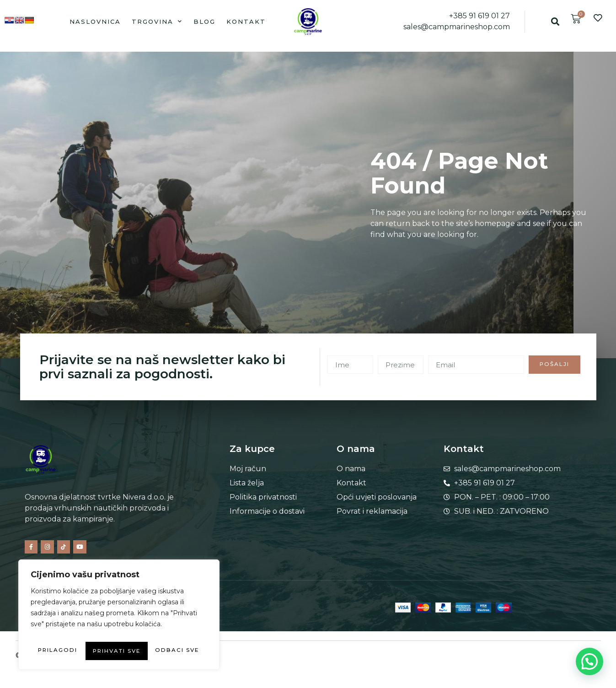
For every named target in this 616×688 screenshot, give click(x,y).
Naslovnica (95, 21)
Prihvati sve (119, 651)
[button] (555, 21)
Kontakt (246, 21)
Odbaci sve (160, 633)
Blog (204, 21)
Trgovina (157, 21)
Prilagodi (72, 633)
